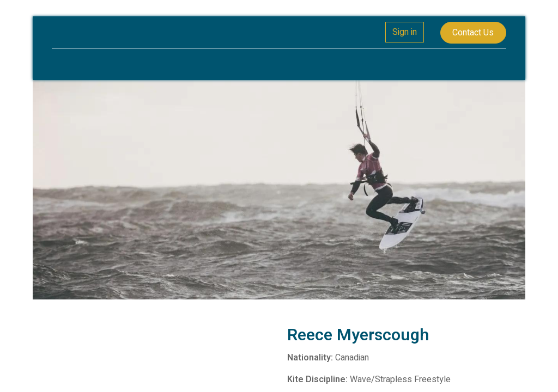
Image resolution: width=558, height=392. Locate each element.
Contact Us (473, 33)
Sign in (405, 32)
